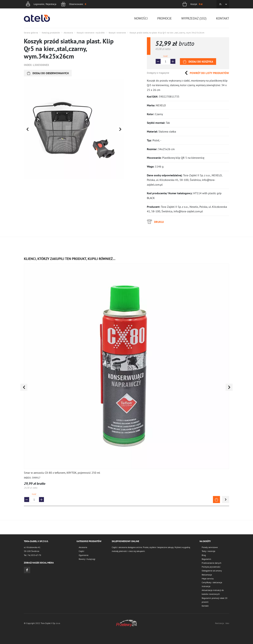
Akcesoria (83, 547)
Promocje (165, 18)
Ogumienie (84, 555)
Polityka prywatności (211, 567)
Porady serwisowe (210, 547)
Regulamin (206, 559)
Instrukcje (206, 586)
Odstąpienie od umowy (212, 571)
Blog (204, 555)
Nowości (141, 18)
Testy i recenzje (208, 551)
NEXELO (161, 105)
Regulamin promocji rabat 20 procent (215, 600)
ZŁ (220, 4)
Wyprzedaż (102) (194, 18)
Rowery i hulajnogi (87, 559)
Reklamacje (207, 575)
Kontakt (223, 18)
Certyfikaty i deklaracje (212, 582)
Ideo (227, 623)
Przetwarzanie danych (212, 563)
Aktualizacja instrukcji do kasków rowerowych (213, 592)
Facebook (27, 570)
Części (81, 551)
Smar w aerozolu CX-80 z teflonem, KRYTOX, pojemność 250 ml (62, 473)
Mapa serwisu (208, 579)
